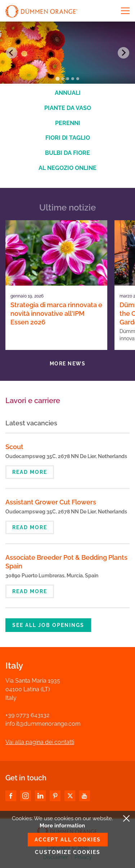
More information (62, 826)
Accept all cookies (68, 840)
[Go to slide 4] (73, 79)
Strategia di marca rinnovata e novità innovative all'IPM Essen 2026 (56, 313)
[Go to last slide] (12, 53)
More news (68, 364)
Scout (14, 447)
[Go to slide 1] (57, 79)
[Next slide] (123, 53)
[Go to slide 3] (68, 79)
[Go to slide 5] (78, 79)
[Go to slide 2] (63, 79)
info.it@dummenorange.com (43, 724)
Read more (30, 472)
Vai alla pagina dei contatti (40, 742)
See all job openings (48, 625)
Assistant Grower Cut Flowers (51, 502)
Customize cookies (68, 852)
